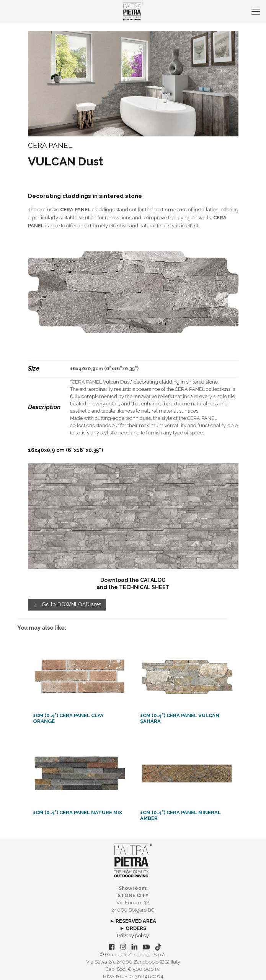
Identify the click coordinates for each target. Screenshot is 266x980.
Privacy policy (133, 935)
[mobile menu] (256, 11)
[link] (133, 292)
